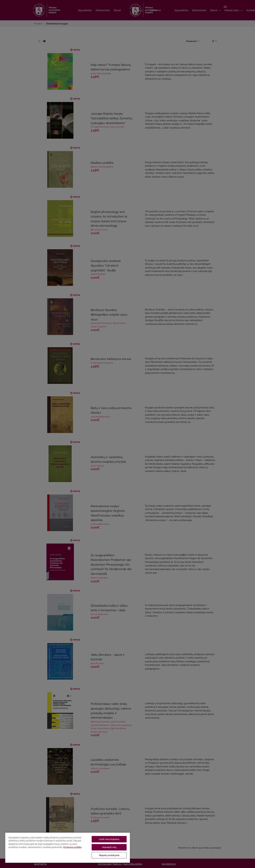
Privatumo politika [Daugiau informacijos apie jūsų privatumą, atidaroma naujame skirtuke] (72, 847)
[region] (68, 847)
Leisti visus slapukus (109, 839)
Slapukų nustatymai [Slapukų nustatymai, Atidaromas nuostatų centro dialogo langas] (109, 855)
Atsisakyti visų (109, 847)
